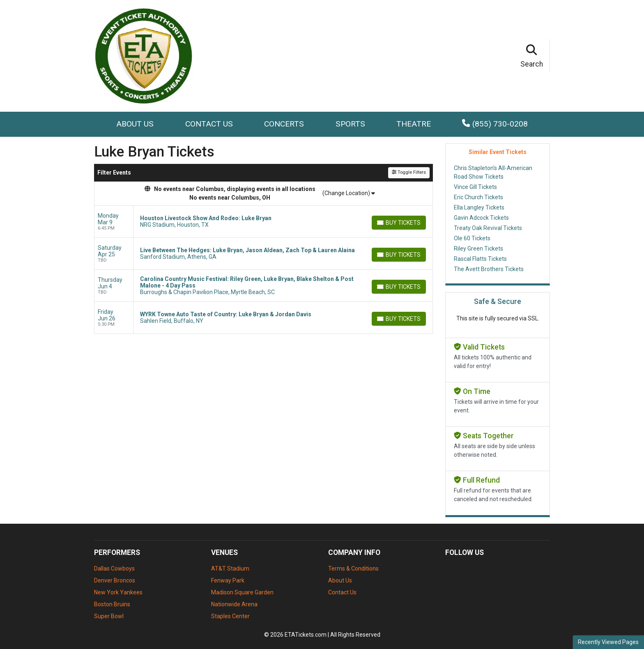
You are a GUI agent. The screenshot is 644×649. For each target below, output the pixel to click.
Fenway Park (228, 580)
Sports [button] (350, 124)
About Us (135, 124)
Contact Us (209, 124)
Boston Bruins (112, 604)
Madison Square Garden (242, 592)
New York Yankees (118, 592)
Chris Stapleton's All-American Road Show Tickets (493, 172)
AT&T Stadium (230, 568)
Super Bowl (109, 616)
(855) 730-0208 (495, 124)
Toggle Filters (409, 172)
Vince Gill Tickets (475, 187)
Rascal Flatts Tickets (480, 259)
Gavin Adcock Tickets (481, 218)
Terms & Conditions (353, 568)
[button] (532, 56)
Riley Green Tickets (478, 249)
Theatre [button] (414, 124)
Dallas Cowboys (114, 568)
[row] (263, 222)
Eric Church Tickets (478, 197)
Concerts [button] (284, 124)
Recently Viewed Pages (608, 642)
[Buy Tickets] (399, 223)
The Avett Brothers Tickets (489, 269)
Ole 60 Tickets (472, 238)
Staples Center (230, 616)
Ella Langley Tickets (479, 207)
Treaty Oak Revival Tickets (488, 228)
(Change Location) (349, 193)
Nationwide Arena (234, 604)
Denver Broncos (115, 580)
